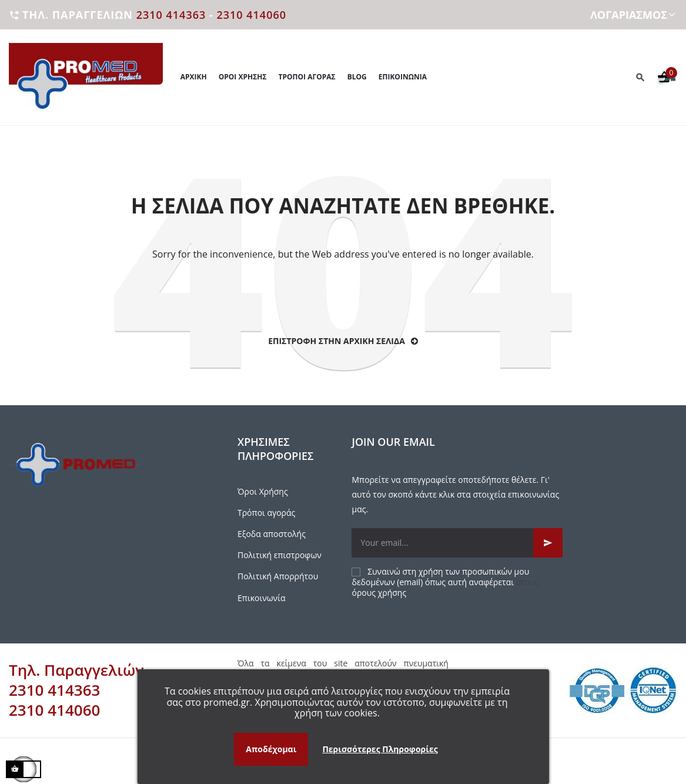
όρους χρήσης (379, 593)
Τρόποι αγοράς (266, 513)
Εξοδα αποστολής (272, 534)
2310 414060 (251, 15)
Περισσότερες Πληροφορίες (380, 749)
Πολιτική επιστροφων (280, 555)
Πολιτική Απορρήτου (278, 576)
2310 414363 (171, 15)
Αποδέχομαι (271, 749)
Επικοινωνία (261, 598)
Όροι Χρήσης (263, 491)
